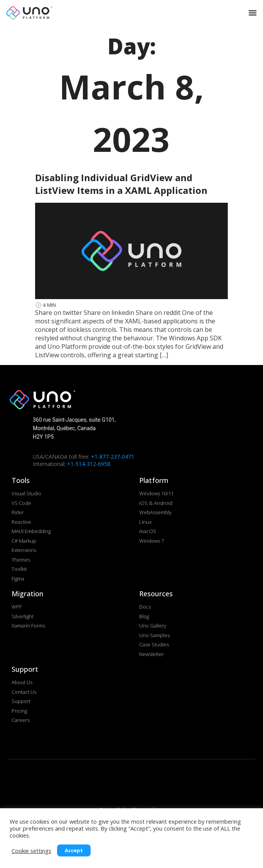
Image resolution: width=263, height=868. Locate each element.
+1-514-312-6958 (89, 464)
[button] (252, 13)
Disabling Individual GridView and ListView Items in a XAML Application (121, 184)
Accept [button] (74, 850)
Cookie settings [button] (31, 851)
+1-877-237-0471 (113, 457)
